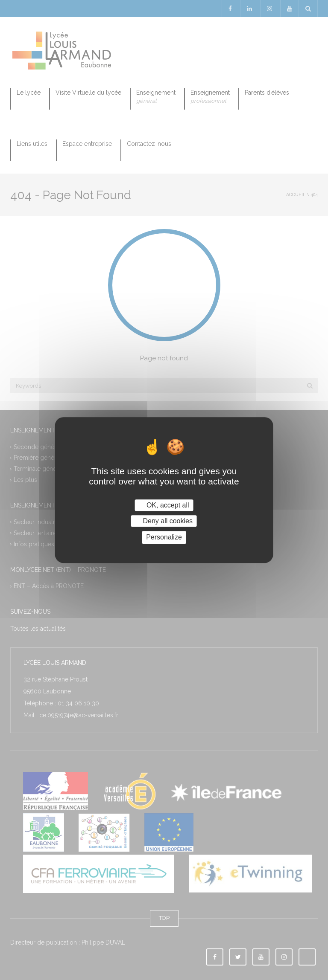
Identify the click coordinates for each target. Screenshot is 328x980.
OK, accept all (164, 505)
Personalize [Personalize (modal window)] (164, 538)
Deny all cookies (164, 521)
